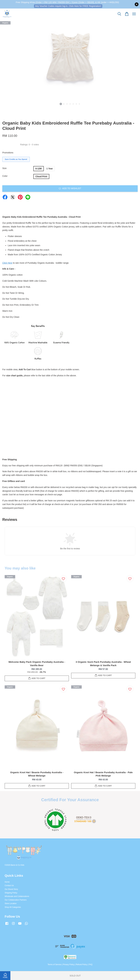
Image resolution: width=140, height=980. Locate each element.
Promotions (8, 153)
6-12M (39, 169)
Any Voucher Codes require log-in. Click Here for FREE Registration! (68, 6)
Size (4, 168)
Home (7, 882)
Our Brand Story (11, 889)
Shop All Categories (13, 907)
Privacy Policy (69, 965)
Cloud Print (41, 176)
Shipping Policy (11, 893)
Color (5, 176)
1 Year (50, 169)
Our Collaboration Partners (16, 900)
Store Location (11, 903)
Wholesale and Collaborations (17, 896)
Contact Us (9, 886)
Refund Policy (81, 965)
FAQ (91, 965)
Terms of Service (54, 965)
